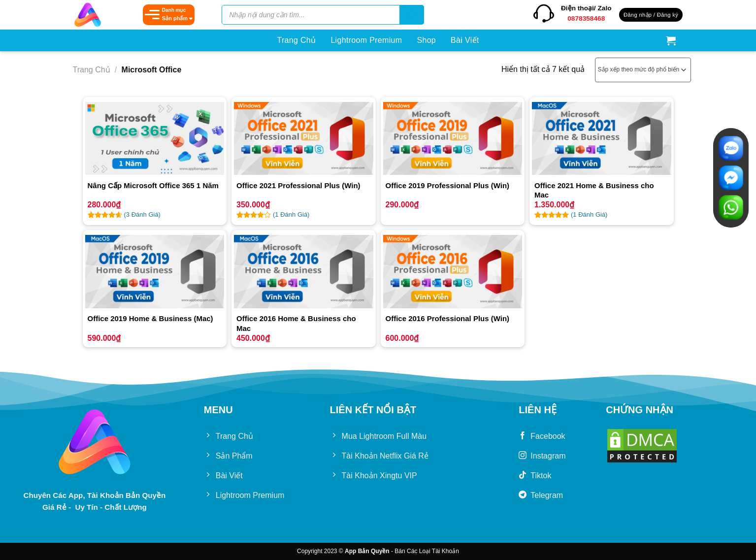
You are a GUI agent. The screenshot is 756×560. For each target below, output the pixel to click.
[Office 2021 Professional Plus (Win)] (304, 138)
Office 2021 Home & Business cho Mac (594, 190)
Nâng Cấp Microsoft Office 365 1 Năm (153, 185)
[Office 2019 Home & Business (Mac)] (155, 271)
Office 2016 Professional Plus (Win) (448, 318)
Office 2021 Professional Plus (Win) (298, 185)
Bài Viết (465, 40)
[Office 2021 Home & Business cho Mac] (602, 138)
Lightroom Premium (366, 40)
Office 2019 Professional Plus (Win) (448, 185)
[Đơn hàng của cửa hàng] (643, 70)
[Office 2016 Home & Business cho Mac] (304, 271)
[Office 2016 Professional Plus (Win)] (453, 271)
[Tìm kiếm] (412, 15)
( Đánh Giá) (142, 214)
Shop (426, 40)
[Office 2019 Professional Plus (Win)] (453, 138)
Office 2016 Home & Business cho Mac (296, 323)
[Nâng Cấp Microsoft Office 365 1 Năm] (155, 138)
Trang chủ (92, 70)
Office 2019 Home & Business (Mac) (150, 318)
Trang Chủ (296, 40)
